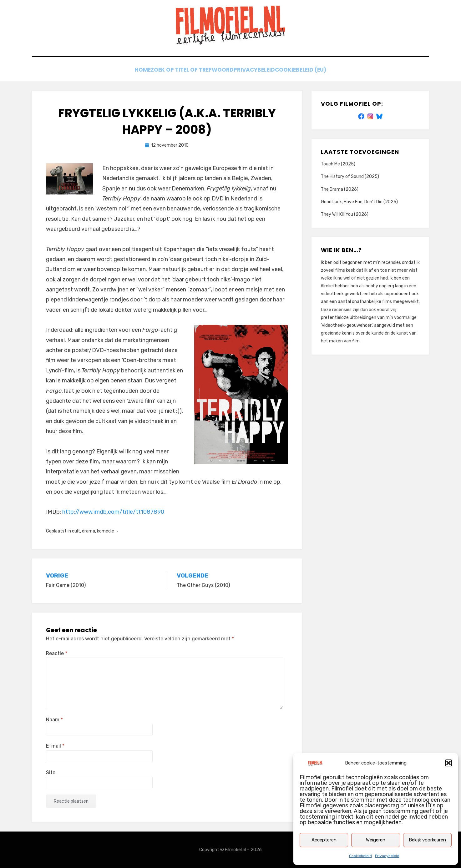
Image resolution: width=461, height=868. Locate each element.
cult (76, 531)
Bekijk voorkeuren (427, 840)
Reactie (57, 654)
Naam (54, 720)
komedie (106, 531)
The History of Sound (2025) (350, 177)
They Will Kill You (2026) (345, 215)
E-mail (55, 746)
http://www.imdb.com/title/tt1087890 (113, 512)
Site (51, 772)
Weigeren (376, 840)
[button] (448, 763)
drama (89, 531)
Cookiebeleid (360, 856)
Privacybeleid (387, 856)
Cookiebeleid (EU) (309, 71)
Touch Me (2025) (338, 164)
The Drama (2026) (340, 189)
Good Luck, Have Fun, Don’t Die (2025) (359, 202)
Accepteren (324, 840)
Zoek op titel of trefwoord (191, 71)
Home (137, 71)
